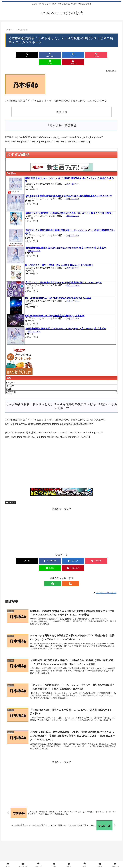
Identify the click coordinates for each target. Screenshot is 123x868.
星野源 (78, 859)
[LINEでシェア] (90, 55)
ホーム (21, 859)
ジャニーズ (47, 859)
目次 (59, 105)
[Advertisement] (62, 458)
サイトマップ (99, 859)
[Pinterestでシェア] (109, 55)
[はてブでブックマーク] (52, 55)
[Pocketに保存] (71, 55)
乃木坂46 (10, 495)
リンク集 (87, 859)
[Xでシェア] (14, 55)
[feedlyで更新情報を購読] (59, 569)
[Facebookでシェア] (33, 55)
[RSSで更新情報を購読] (65, 569)
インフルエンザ (33, 859)
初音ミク (69, 859)
